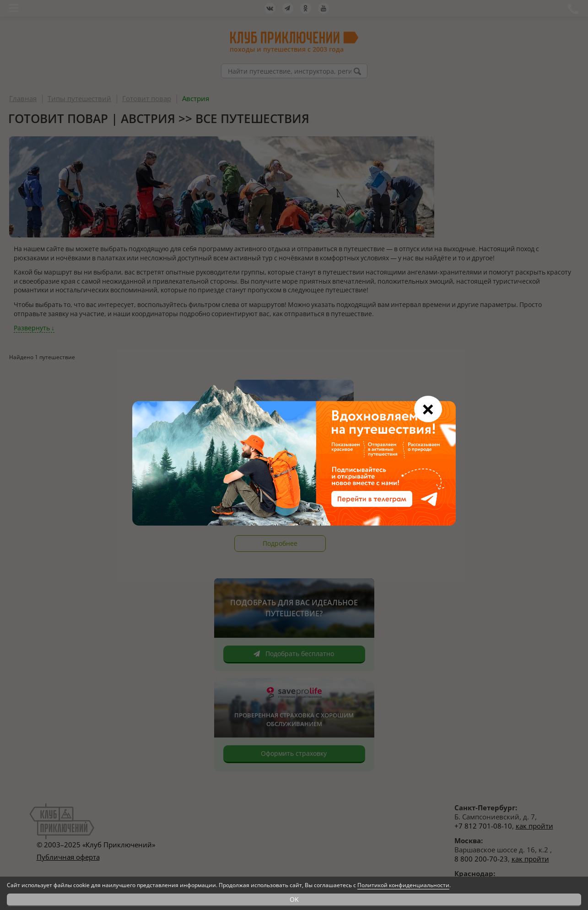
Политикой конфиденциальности (403, 885)
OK (294, 899)
